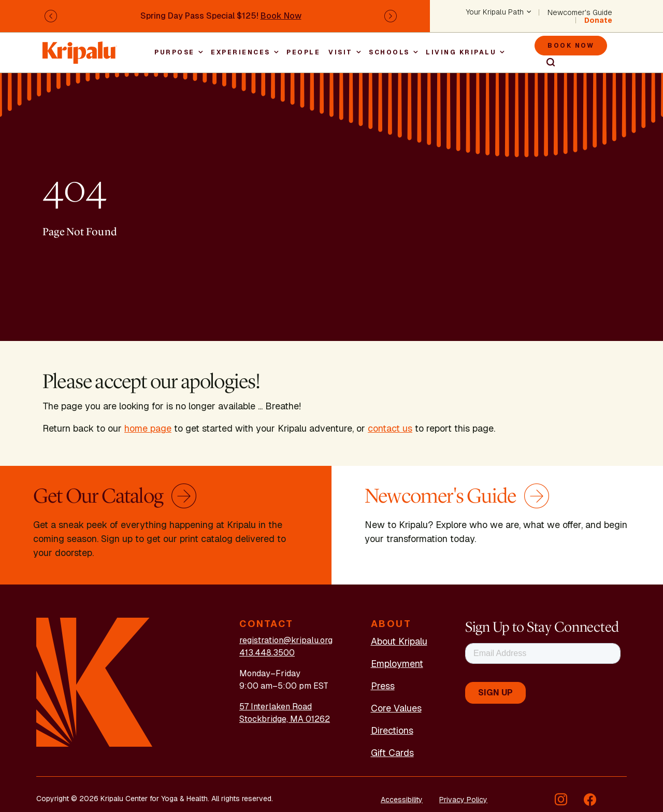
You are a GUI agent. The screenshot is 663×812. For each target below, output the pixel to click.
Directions (392, 730)
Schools (389, 52)
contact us (390, 428)
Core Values (396, 708)
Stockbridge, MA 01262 (285, 719)
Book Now (281, 16)
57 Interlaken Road (276, 707)
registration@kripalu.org (286, 640)
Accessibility (402, 800)
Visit (341, 52)
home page (148, 428)
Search (546, 63)
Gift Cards (392, 753)
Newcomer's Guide (580, 12)
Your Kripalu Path (495, 12)
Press (383, 686)
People (303, 52)
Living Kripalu (461, 52)
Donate (598, 20)
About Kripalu (399, 641)
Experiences (241, 52)
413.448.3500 (267, 653)
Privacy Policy (463, 800)
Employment (397, 664)
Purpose (175, 52)
